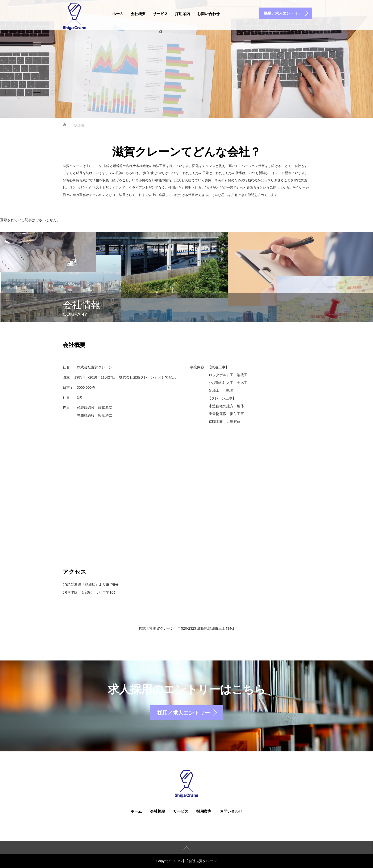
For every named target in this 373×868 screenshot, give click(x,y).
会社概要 (138, 14)
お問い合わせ (208, 14)
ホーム (118, 14)
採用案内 (182, 14)
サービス (160, 14)
